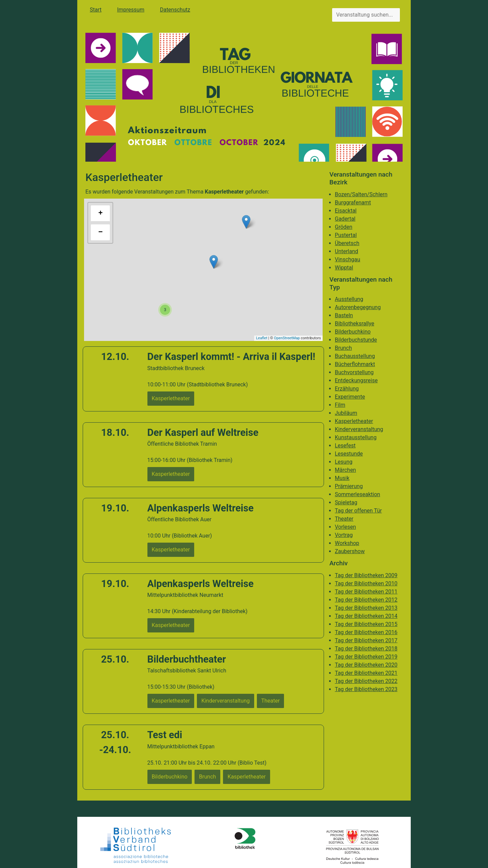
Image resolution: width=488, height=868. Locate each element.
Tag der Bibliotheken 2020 (366, 665)
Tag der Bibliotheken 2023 (366, 689)
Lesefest (345, 446)
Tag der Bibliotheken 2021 (366, 673)
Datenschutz (175, 10)
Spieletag (346, 502)
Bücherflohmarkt (355, 364)
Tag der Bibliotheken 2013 (366, 608)
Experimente (350, 397)
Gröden (344, 227)
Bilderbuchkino (353, 332)
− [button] (100, 233)
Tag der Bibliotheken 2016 (366, 632)
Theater (344, 519)
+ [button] (100, 214)
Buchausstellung (355, 356)
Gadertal (345, 219)
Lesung (344, 462)
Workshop (347, 543)
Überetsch (347, 243)
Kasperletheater (354, 421)
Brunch (343, 348)
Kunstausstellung (356, 437)
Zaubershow (350, 551)
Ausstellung (349, 299)
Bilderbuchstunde (356, 340)
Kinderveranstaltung (359, 429)
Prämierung (349, 486)
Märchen (345, 470)
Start (96, 10)
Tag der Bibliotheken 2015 (366, 624)
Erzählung (347, 389)
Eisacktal (346, 211)
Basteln (344, 315)
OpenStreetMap (287, 338)
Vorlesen (345, 527)
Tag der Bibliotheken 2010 (366, 583)
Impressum (131, 10)
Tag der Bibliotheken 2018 (366, 649)
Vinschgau (348, 259)
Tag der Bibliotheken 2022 (366, 681)
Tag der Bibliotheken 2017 (366, 640)
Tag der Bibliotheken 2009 (366, 575)
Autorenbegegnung (358, 307)
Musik (342, 478)
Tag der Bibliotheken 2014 (366, 616)
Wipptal (344, 268)
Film (340, 405)
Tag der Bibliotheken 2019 (366, 657)
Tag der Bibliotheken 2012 (366, 600)
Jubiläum (346, 413)
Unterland (347, 251)
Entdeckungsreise (356, 380)
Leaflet (261, 338)
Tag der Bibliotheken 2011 (366, 592)
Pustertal (346, 235)
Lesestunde (349, 454)
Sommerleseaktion (358, 494)
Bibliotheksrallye (354, 324)
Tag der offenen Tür (358, 511)
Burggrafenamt (353, 203)
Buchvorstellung (354, 372)
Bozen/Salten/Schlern (361, 194)
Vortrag (344, 535)
